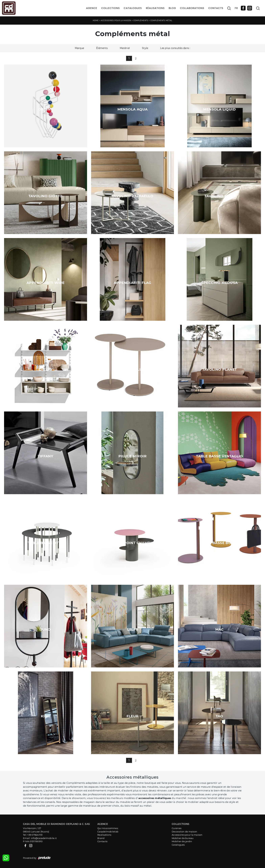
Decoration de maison (184, 832)
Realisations (104, 835)
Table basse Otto (46, 543)
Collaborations (192, 8)
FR (236, 8)
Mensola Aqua (133, 109)
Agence (92, 8)
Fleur (133, 716)
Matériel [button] (125, 48)
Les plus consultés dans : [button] (175, 48)
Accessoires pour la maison (116, 20)
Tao (220, 716)
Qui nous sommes (108, 828)
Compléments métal (161, 20)
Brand (101, 838)
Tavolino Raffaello (132, 196)
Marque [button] (80, 48)
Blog (172, 8)
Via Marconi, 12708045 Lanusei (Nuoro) (36, 830)
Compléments (141, 20)
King (46, 716)
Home (96, 20)
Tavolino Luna (132, 369)
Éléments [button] (102, 48)
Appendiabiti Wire (46, 283)
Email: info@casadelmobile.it (40, 838)
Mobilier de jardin (182, 841)
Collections (111, 8)
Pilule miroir (132, 456)
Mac (220, 629)
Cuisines (177, 828)
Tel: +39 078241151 (33, 835)
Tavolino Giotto (46, 196)
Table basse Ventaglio (219, 456)
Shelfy (46, 369)
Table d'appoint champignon (132, 543)
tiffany (45, 456)
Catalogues (133, 8)
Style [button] (145, 48)
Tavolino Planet (220, 369)
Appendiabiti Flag (132, 283)
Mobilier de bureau (183, 838)
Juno (46, 629)
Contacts (216, 8)
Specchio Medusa (220, 283)
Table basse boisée (220, 543)
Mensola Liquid (219, 109)
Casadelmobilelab (108, 832)
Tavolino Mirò (220, 196)
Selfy (133, 629)
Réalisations (155, 8)
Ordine (46, 109)
